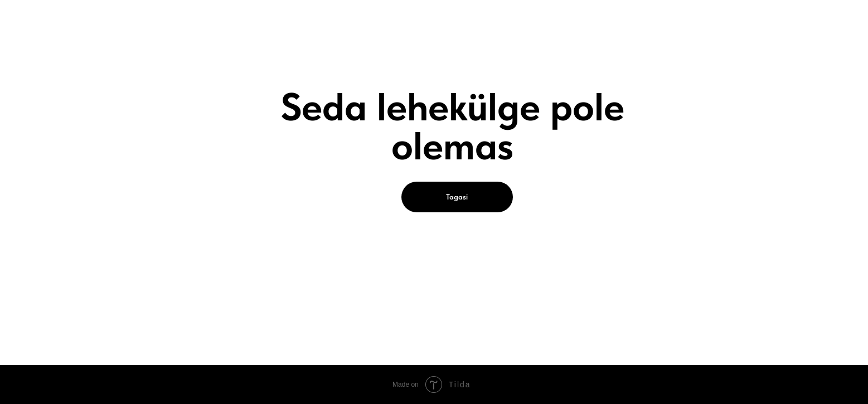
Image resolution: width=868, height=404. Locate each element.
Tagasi (457, 197)
